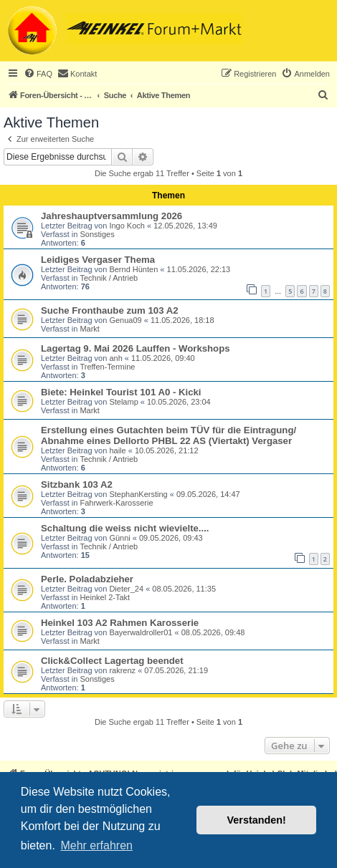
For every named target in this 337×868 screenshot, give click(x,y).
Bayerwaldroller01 (141, 632)
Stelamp (123, 402)
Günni (119, 538)
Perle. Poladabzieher (87, 579)
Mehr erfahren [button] (96, 845)
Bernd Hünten (133, 269)
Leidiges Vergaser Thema (98, 260)
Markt (90, 329)
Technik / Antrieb (109, 278)
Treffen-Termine (107, 367)
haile (117, 450)
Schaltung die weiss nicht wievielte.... (125, 528)
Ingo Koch (127, 226)
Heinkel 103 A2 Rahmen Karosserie (120, 623)
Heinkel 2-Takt (105, 597)
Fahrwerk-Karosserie (116, 503)
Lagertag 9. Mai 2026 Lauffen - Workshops (136, 348)
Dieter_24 (126, 589)
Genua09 (125, 320)
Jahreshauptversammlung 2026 (111, 216)
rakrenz (122, 670)
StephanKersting (138, 494)
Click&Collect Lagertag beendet (112, 661)
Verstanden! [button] (257, 820)
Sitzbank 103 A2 (77, 484)
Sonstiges (97, 234)
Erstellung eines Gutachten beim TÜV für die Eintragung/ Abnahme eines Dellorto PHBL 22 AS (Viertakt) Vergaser (168, 435)
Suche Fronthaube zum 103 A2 (110, 310)
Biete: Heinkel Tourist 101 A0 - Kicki (121, 392)
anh (115, 358)
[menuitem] (38, 74)
